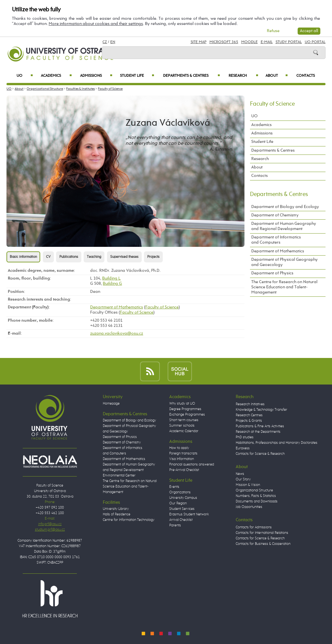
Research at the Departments (258, 432)
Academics (56, 76)
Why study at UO (182, 404)
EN (113, 42)
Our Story (243, 479)
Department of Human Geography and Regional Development (284, 226)
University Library (116, 509)
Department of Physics (272, 273)
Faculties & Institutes (80, 89)
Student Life (137, 76)
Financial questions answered (192, 465)
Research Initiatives (250, 404)
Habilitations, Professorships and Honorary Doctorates (277, 443)
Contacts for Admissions (254, 527)
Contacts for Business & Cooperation (263, 544)
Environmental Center (119, 476)
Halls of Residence (117, 514)
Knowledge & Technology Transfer (261, 410)
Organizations (180, 492)
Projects (153, 257)
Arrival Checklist (181, 520)
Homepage (111, 404)
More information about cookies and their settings (96, 24)
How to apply (179, 448)
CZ (105, 42)
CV (48, 257)
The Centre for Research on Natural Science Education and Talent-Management (284, 287)
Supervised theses (124, 257)
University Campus (183, 498)
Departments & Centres (191, 76)
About (277, 76)
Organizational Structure (45, 89)
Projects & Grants (249, 421)
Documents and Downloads (257, 501)
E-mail (267, 42)
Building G (112, 284)
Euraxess (243, 448)
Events (174, 487)
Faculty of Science (110, 89)
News (240, 474)
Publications (69, 257)
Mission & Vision (248, 485)
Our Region (178, 503)
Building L (111, 278)
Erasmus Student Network (189, 514)
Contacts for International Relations (262, 533)
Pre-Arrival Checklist (184, 470)
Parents (175, 525)
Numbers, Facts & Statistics (256, 496)
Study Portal (289, 42)
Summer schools (182, 426)
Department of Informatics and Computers (276, 240)
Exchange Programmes (187, 415)
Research (243, 76)
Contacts (306, 76)
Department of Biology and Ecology (285, 207)
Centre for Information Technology (129, 520)
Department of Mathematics (117, 307)
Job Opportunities (249, 507)
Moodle (249, 42)
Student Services (182, 509)
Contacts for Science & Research (260, 454)
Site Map (199, 42)
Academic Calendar (184, 431)
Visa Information (182, 459)
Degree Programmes (185, 409)
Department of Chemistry (275, 215)
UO (25, 76)
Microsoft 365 (224, 42)
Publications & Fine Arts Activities (260, 426)
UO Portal (315, 42)
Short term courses (184, 420)
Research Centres (249, 415)
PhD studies (245, 437)
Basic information (23, 257)
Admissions (96, 76)
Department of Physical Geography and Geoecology (285, 262)
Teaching (94, 257)
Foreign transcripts (183, 454)
